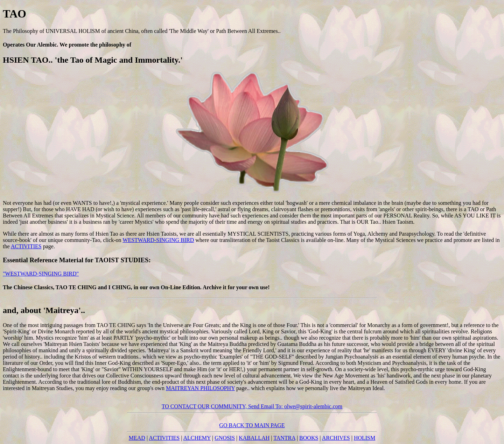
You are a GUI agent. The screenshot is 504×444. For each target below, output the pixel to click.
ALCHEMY (197, 438)
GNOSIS (225, 438)
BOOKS (309, 438)
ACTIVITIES (26, 246)
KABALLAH (254, 438)
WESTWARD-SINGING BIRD (158, 240)
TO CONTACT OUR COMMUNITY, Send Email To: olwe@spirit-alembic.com (252, 406)
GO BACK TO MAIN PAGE (252, 425)
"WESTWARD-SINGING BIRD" (41, 274)
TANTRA (284, 438)
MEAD (137, 438)
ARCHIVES (336, 438)
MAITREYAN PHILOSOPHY (200, 388)
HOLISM (365, 438)
